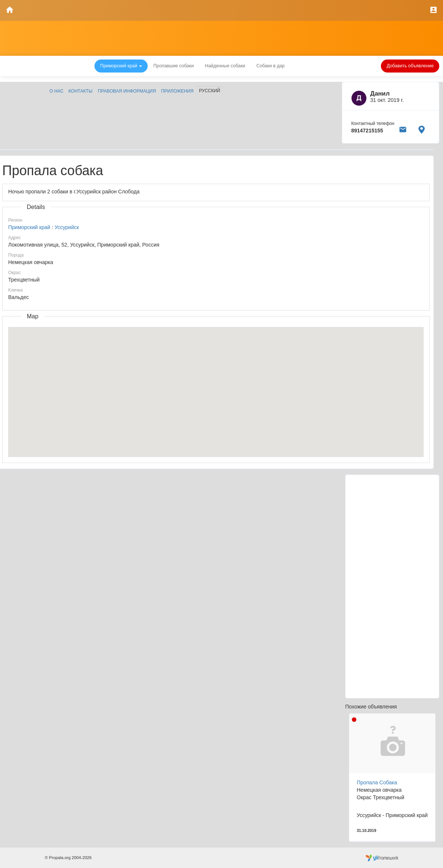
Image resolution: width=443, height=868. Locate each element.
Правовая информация (127, 91)
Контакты (81, 91)
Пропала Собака (377, 782)
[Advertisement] (392, 586)
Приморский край (30, 227)
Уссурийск (67, 227)
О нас (57, 91)
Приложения (177, 91)
